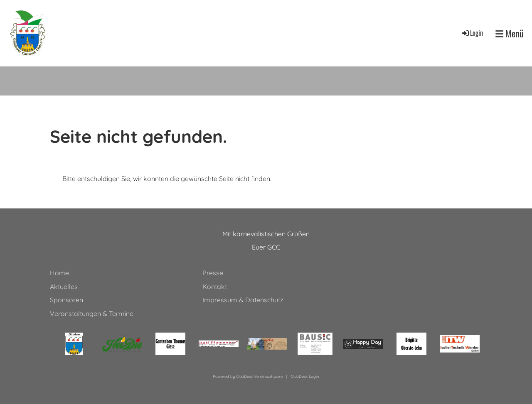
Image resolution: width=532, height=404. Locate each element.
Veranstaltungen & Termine (92, 313)
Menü (510, 33)
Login (472, 33)
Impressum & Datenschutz (243, 300)
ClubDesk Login (305, 376)
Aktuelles (64, 286)
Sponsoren (66, 300)
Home (59, 273)
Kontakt (215, 286)
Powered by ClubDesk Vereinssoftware (248, 376)
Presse (213, 273)
